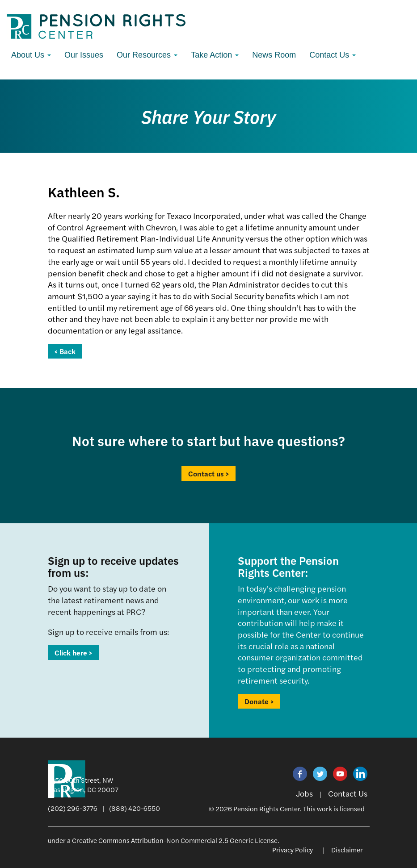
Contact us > (208, 474)
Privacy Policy (293, 849)
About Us (31, 55)
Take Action (215, 55)
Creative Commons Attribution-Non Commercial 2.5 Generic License (175, 840)
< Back (65, 351)
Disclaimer (347, 849)
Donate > (259, 701)
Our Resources (147, 55)
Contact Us (333, 55)
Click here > (73, 653)
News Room (274, 55)
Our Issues (84, 55)
